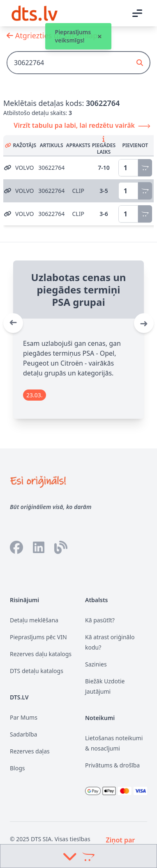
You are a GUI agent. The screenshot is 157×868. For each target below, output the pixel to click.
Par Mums (24, 717)
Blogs (17, 768)
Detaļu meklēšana (34, 620)
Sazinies (96, 664)
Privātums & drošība (112, 765)
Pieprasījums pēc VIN (38, 637)
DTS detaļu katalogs (37, 671)
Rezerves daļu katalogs (41, 654)
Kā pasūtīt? (100, 620)
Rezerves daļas (30, 751)
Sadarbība (23, 734)
